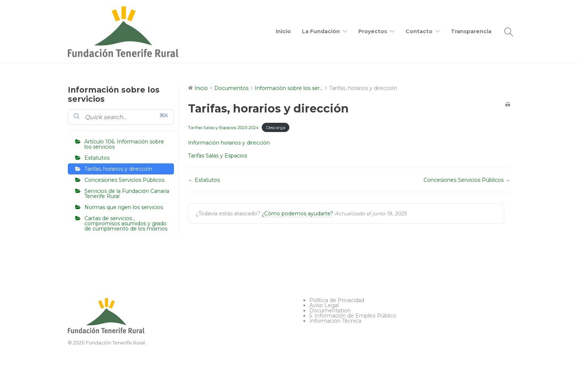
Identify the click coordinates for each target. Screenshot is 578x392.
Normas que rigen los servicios (124, 207)
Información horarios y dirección (229, 143)
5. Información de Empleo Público (353, 316)
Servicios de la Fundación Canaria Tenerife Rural (127, 194)
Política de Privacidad (337, 300)
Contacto (419, 31)
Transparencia (471, 31)
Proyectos (373, 31)
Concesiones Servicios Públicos (124, 180)
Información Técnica (335, 321)
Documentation (330, 311)
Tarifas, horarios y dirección (118, 169)
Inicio (283, 31)
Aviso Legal (324, 305)
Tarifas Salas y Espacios (217, 156)
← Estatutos (204, 180)
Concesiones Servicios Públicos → (467, 180)
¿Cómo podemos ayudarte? (297, 214)
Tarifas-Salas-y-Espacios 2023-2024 (223, 128)
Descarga (276, 128)
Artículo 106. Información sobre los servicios (124, 144)
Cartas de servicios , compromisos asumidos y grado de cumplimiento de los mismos (126, 223)
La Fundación (321, 31)
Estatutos (97, 158)
